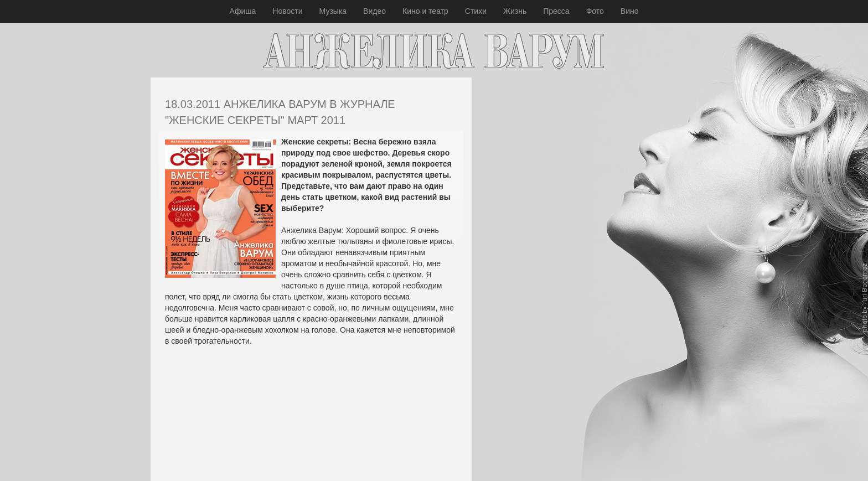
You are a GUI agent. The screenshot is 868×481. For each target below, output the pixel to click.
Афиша (243, 11)
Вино (630, 11)
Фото (595, 11)
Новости (287, 11)
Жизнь (515, 11)
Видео (374, 11)
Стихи (476, 11)
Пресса (556, 11)
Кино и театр (425, 11)
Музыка (333, 11)
